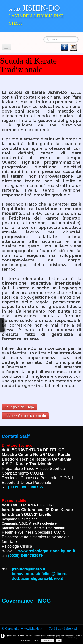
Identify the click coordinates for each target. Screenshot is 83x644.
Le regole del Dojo (19, 407)
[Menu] (6, 47)
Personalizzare (47, 640)
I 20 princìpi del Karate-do (25, 416)
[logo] (41, 15)
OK (59, 640)
